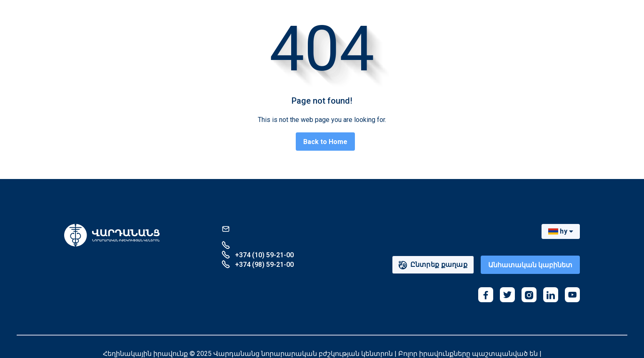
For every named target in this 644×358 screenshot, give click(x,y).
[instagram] (529, 295)
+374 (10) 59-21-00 (258, 255)
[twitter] (507, 295)
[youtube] (572, 295)
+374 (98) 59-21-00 (258, 264)
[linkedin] (551, 295)
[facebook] (486, 295)
